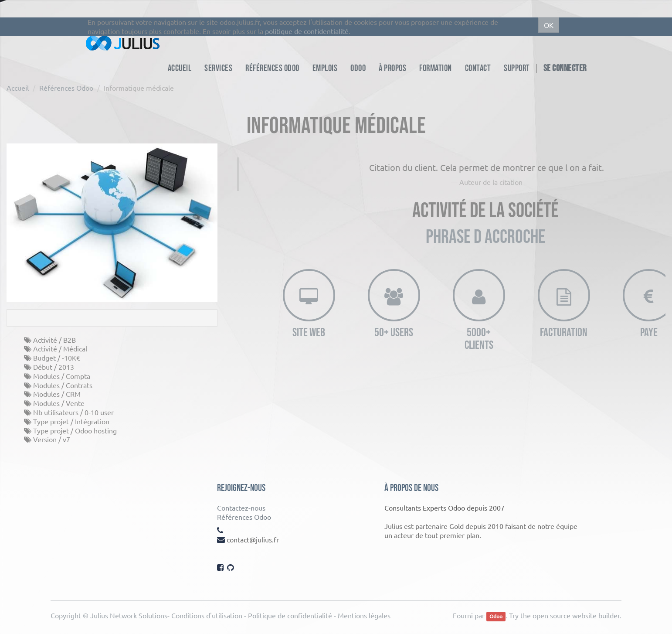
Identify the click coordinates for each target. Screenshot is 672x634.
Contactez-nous (241, 508)
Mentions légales (364, 615)
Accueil (18, 88)
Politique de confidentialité (290, 615)
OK (549, 25)
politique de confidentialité (307, 31)
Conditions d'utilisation (207, 615)
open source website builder (576, 615)
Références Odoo (66, 88)
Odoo (496, 616)
